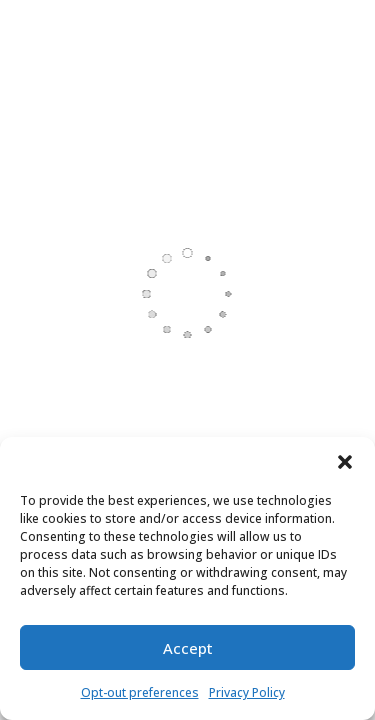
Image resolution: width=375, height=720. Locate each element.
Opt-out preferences (140, 692)
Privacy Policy (247, 692)
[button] (345, 462)
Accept (188, 648)
